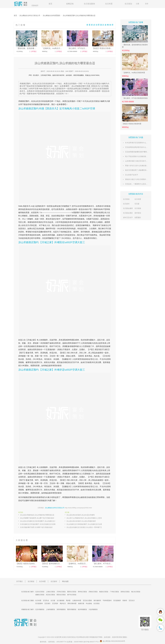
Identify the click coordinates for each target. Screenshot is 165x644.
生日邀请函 (61, 600)
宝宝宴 (137, 204)
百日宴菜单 (39, 603)
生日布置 (109, 4)
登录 (147, 4)
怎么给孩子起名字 (132, 175)
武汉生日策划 (50, 595)
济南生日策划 (93, 592)
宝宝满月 (47, 603)
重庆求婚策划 (72, 609)
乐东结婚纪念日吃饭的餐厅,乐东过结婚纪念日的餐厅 (39, 524)
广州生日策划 (114, 592)
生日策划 (128, 4)
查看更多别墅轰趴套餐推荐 (100, 25)
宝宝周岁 (55, 603)
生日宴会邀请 (128, 208)
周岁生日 (63, 603)
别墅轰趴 (138, 217)
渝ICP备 (92, 642)
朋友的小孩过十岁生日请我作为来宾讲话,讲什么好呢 (144, 179)
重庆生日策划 (72, 592)
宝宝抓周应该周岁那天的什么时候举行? (139, 147)
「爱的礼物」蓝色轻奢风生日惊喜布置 (135, 46)
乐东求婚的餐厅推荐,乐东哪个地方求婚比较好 (36, 527)
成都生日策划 (40, 595)
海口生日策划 (136, 592)
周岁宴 (68, 600)
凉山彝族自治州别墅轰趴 (52, 15)
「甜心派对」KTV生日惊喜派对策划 (135, 98)
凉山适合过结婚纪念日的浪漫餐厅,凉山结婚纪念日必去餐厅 (40, 521)
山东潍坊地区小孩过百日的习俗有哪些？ (140, 161)
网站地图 (65, 581)
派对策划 (138, 213)
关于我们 (19, 581)
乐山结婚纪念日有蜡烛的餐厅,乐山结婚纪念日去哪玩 (85, 524)
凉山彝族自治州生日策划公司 (30, 15)
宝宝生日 (132, 600)
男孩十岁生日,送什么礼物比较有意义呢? (139, 166)
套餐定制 (70, 4)
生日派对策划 (70, 637)
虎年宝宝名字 (128, 217)
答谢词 (125, 600)
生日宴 (53, 600)
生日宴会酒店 (128, 213)
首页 (50, 4)
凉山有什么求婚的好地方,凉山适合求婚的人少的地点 (85, 518)
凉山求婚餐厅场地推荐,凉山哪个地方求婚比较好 (37, 518)
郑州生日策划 (82, 592)
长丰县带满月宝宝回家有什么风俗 (137, 143)
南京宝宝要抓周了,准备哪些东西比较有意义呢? (142, 170)
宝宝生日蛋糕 (87, 600)
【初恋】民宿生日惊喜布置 (132, 124)
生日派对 (126, 204)
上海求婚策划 (50, 609)
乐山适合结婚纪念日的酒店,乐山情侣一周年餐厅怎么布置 (87, 527)
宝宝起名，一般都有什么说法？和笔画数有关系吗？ (144, 184)
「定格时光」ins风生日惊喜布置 (133, 73)
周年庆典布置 (72, 603)
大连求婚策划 (93, 609)
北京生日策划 (40, 592)
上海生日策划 (50, 592)
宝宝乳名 (46, 600)
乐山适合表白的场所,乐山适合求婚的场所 (81, 521)
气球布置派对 (107, 600)
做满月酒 (81, 603)
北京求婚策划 (40, 609)
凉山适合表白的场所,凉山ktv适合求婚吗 (81, 515)
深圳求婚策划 (61, 609)
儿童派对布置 (77, 600)
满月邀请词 (97, 600)
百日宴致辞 (117, 600)
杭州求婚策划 (82, 609)
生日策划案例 (89, 4)
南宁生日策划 (72, 595)
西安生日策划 (61, 595)
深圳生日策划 (125, 592)
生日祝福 (138, 208)
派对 (24, 235)
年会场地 (89, 603)
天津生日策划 (61, 592)
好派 (57, 637)
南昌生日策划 (104, 592)
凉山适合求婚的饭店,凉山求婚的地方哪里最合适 (37, 515)
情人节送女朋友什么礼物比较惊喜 (137, 156)
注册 (137, 4)
